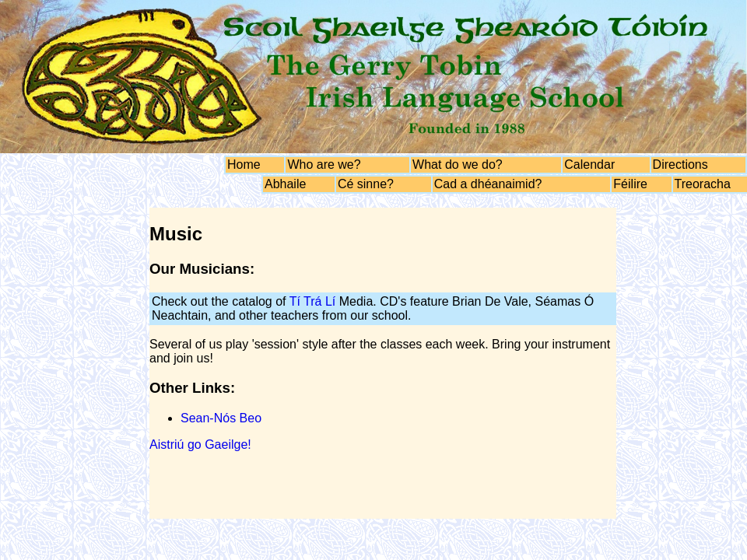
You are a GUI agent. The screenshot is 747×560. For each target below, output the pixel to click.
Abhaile (285, 184)
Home (244, 164)
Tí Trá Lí (313, 301)
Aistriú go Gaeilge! (200, 444)
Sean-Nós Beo (221, 418)
